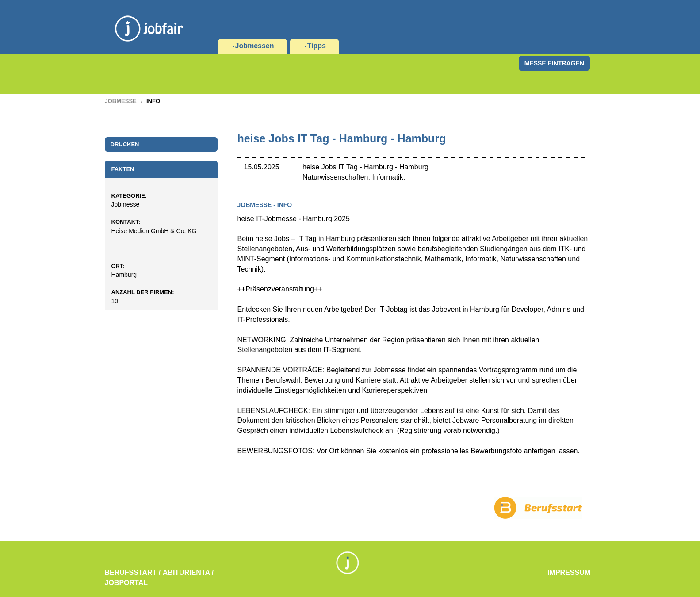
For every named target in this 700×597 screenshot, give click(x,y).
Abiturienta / (188, 572)
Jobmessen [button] (253, 46)
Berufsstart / (133, 572)
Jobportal (126, 583)
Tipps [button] (315, 46)
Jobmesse (121, 101)
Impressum (569, 572)
